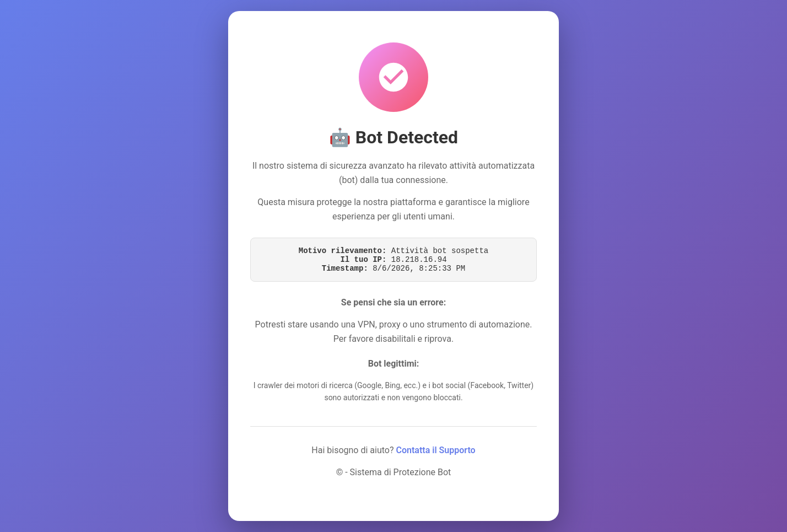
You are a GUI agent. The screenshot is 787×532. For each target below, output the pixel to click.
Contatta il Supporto (436, 450)
